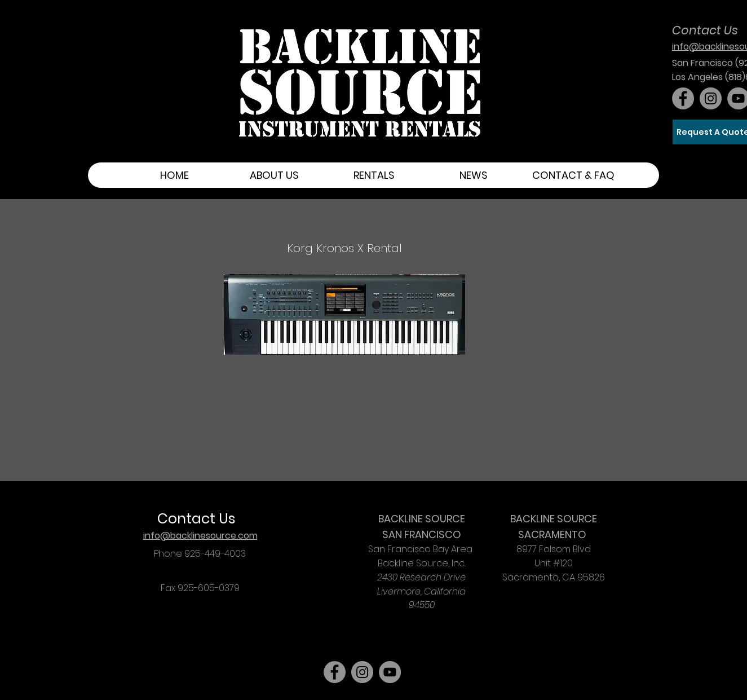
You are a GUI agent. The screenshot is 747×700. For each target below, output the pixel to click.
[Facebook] (683, 98)
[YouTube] (390, 672)
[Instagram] (711, 98)
